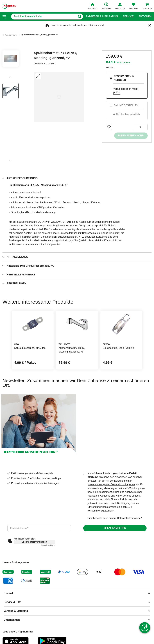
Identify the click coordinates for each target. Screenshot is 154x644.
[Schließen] (150, 25)
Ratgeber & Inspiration (102, 17)
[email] (39, 528)
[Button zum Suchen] (79, 17)
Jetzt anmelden (115, 528)
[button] (4, 17)
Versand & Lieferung (16, 611)
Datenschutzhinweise (129, 518)
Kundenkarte (125, 62)
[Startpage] (9, 6)
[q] (44, 17)
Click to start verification (34, 542)
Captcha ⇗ (48, 545)
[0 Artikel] (140, 127)
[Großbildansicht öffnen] (59, 97)
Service (128, 17)
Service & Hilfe (12, 602)
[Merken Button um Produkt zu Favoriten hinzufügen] (109, 127)
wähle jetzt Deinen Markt (90, 25)
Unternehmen (12, 620)
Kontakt (8, 593)
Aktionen (145, 17)
